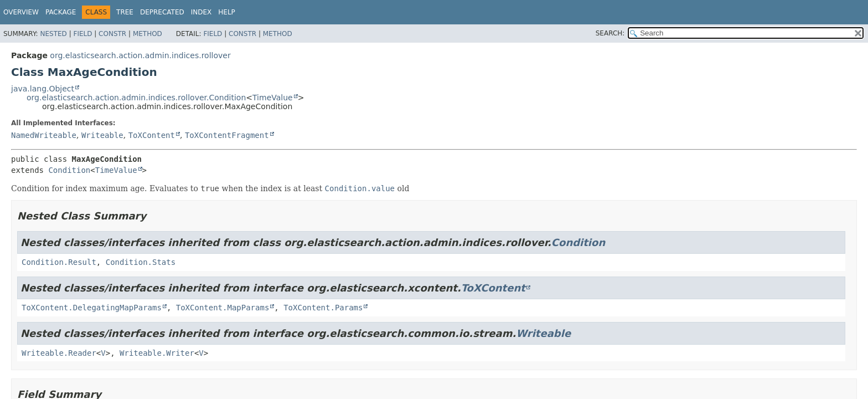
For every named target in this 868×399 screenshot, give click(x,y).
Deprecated (162, 12)
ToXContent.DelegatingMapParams (92, 308)
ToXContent (152, 135)
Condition (69, 170)
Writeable (102, 135)
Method (148, 34)
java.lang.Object (43, 89)
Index (201, 12)
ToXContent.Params (323, 308)
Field (82, 34)
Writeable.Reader (59, 353)
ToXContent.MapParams (223, 308)
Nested (53, 34)
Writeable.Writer (157, 353)
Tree (125, 12)
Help (227, 12)
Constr (112, 34)
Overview (21, 12)
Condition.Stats (141, 262)
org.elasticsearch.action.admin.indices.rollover (140, 55)
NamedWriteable (44, 135)
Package (61, 12)
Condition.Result (59, 262)
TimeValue (273, 98)
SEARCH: (610, 33)
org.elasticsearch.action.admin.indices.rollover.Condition (136, 98)
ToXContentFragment (227, 135)
